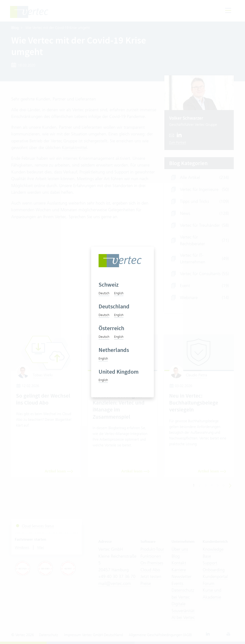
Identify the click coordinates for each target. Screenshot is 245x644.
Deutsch (104, 293)
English (119, 293)
